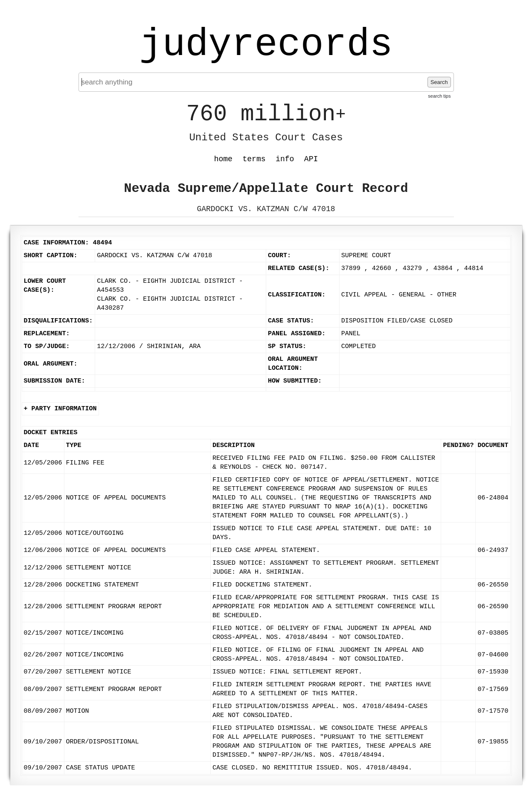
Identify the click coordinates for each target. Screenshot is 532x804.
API (311, 159)
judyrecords (266, 45)
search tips (439, 96)
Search (439, 82)
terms (254, 159)
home (223, 159)
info (285, 159)
